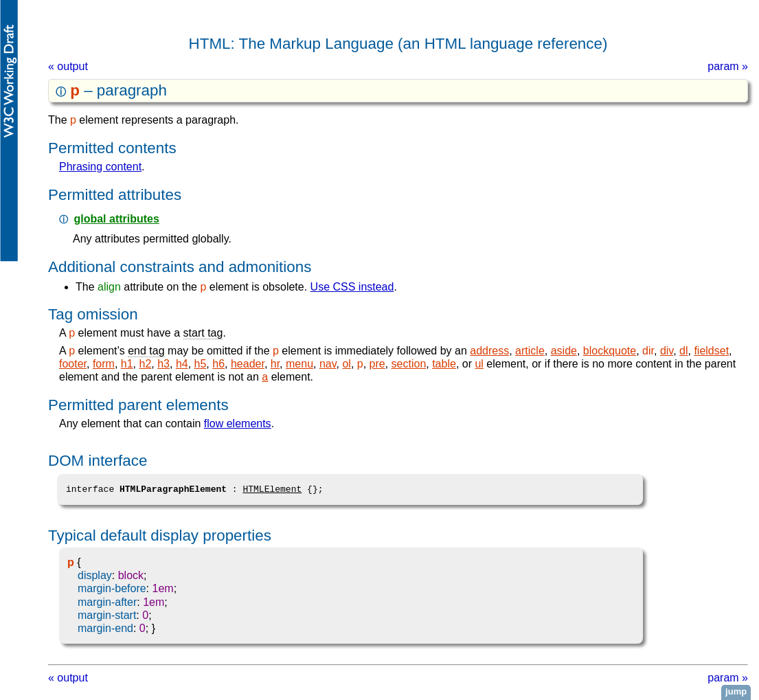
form (104, 364)
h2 (146, 364)
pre (377, 364)
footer (73, 364)
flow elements (238, 424)
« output (68, 66)
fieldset (711, 351)
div (667, 351)
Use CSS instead (352, 287)
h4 (182, 364)
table (444, 364)
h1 (127, 364)
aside (564, 351)
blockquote (610, 351)
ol (346, 364)
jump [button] (736, 691)
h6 (218, 364)
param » (728, 66)
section (409, 364)
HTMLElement (272, 489)
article (530, 351)
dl (683, 351)
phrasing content (100, 167)
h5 (201, 364)
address (489, 351)
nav (328, 364)
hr (275, 364)
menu (299, 364)
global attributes (116, 219)
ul (479, 364)
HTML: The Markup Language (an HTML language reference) (398, 44)
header (248, 364)
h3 (163, 364)
